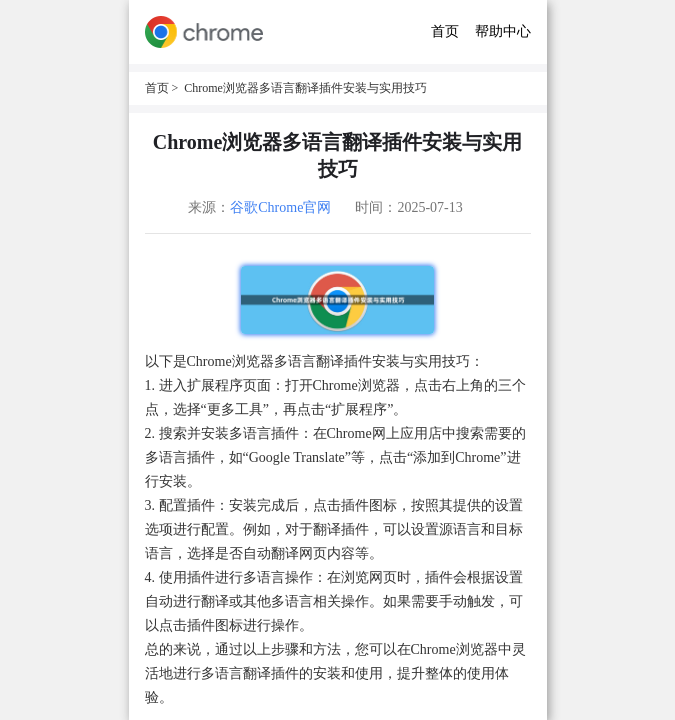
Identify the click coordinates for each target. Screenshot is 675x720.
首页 (445, 31)
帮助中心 (503, 31)
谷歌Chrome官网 (280, 207)
